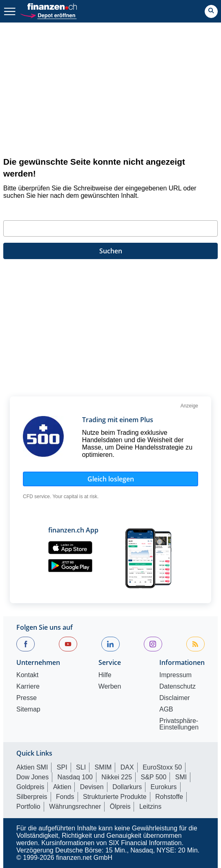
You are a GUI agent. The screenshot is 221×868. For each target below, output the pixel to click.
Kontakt (27, 675)
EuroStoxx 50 (162, 767)
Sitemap (28, 709)
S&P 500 (154, 777)
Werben (110, 687)
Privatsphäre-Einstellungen (179, 724)
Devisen (92, 787)
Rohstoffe (169, 797)
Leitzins (150, 806)
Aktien (62, 787)
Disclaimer (175, 698)
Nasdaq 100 (75, 777)
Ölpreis (120, 806)
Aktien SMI (32, 767)
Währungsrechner (75, 806)
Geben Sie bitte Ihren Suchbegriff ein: (61, 210)
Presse (27, 698)
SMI (181, 777)
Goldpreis (30, 787)
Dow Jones (32, 777)
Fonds (65, 797)
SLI (81, 767)
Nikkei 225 (117, 777)
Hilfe (105, 675)
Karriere (28, 687)
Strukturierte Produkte (115, 797)
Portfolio (28, 806)
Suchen (111, 251)
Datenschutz (177, 687)
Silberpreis (32, 797)
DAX (127, 767)
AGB (166, 709)
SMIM (103, 767)
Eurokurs (164, 787)
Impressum (175, 675)
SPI (62, 767)
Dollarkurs (127, 787)
